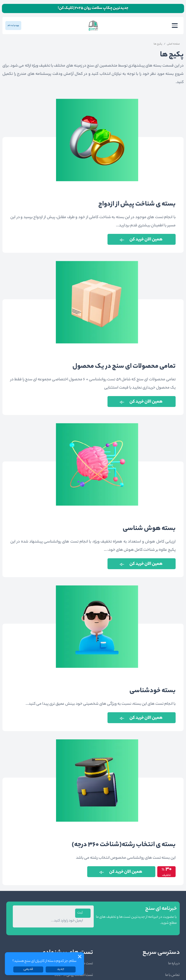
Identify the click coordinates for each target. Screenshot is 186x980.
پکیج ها (158, 44)
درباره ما (174, 964)
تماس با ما (172, 975)
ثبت (80, 913)
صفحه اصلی (173, 44)
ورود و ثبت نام (13, 26)
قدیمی (28, 969)
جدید (61, 969)
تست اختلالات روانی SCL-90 (74, 975)
